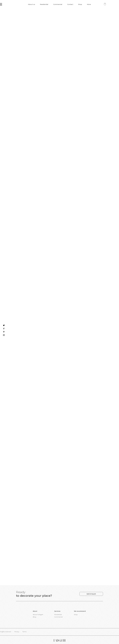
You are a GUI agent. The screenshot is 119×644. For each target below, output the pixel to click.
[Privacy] (17, 632)
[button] (105, 4)
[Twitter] (4, 325)
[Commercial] (58, 617)
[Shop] (76, 615)
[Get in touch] (91, 594)
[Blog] (34, 617)
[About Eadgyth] (38, 615)
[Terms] (24, 632)
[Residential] (58, 615)
